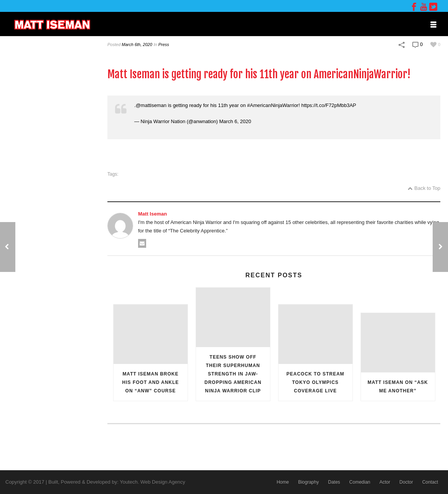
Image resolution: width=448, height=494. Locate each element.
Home (283, 482)
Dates (334, 482)
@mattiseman (151, 105)
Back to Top (424, 188)
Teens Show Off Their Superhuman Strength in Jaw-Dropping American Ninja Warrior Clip (233, 374)
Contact (430, 482)
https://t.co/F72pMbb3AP (329, 105)
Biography (308, 482)
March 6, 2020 (235, 121)
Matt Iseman (152, 214)
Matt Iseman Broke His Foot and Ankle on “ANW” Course (151, 382)
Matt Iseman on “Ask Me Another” (398, 387)
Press (164, 44)
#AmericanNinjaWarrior (273, 105)
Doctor (406, 482)
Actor (385, 482)
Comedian (360, 482)
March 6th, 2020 (137, 44)
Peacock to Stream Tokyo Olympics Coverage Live (315, 382)
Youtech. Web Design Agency (152, 482)
